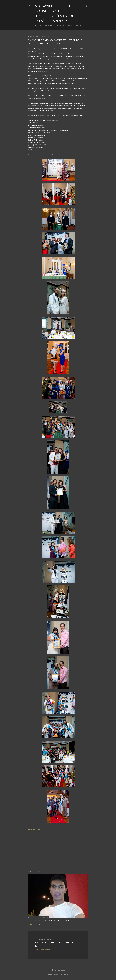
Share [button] (30, 830)
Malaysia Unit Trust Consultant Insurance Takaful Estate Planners (55, 13)
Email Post (37, 830)
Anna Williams (63, 974)
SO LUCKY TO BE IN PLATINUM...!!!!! (49, 921)
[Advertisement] (58, 851)
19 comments (37, 924)
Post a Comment (45, 950)
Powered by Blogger (58, 970)
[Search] (87, 6)
